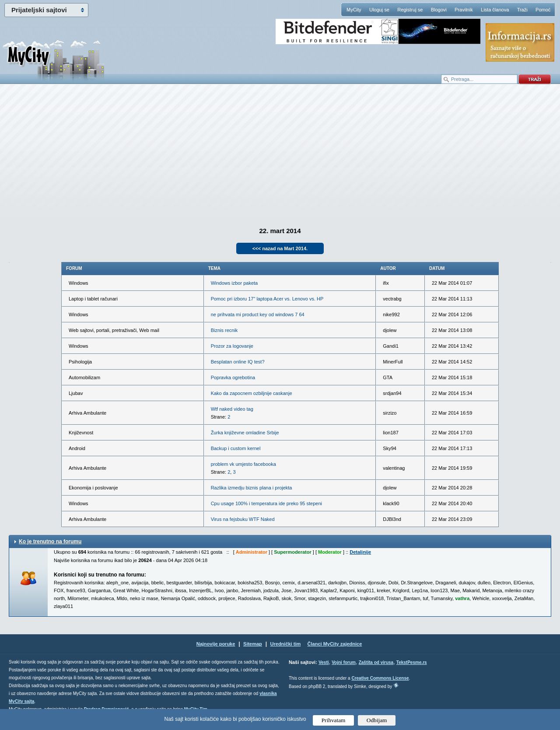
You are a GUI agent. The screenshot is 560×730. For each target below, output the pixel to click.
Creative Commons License (380, 678)
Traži (522, 10)
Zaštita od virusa (376, 662)
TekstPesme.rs (412, 662)
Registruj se (410, 10)
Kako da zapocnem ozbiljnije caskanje (252, 393)
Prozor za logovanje (232, 346)
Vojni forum (344, 662)
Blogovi (439, 10)
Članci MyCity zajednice (335, 644)
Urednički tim (286, 644)
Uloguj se (379, 10)
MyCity (354, 10)
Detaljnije (360, 552)
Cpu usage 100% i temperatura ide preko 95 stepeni (266, 503)
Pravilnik (464, 10)
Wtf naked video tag (232, 409)
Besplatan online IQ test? (238, 362)
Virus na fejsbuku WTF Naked (243, 519)
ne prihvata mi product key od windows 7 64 (258, 314)
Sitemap (253, 644)
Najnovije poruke (216, 644)
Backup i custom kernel (236, 448)
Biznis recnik (224, 330)
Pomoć (543, 10)
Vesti (324, 662)
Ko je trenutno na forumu (50, 541)
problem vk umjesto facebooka (243, 464)
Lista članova (495, 10)
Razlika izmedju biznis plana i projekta (252, 488)
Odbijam (377, 720)
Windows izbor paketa (234, 283)
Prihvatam (334, 720)
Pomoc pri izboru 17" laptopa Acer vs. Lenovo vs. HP (267, 299)
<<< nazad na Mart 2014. (280, 248)
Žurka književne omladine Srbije (245, 433)
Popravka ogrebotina (233, 377)
